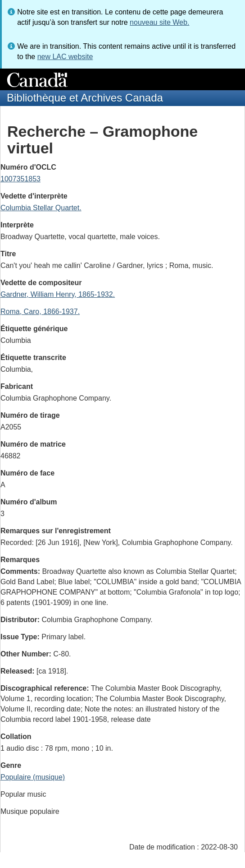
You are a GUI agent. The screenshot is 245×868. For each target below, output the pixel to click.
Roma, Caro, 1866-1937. (40, 312)
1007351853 (20, 179)
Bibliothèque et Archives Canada (85, 98)
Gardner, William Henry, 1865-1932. (58, 294)
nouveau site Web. (159, 22)
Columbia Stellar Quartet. (41, 208)
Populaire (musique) (33, 777)
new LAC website (65, 57)
